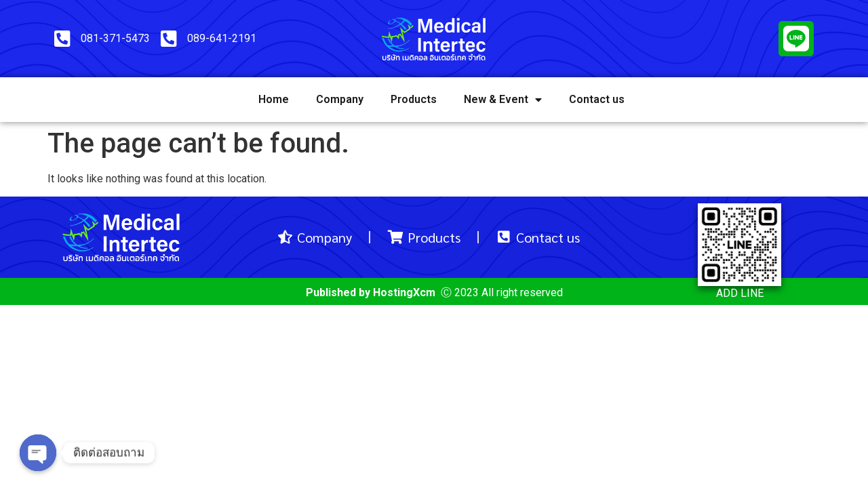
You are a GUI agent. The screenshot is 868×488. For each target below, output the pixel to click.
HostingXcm (404, 292)
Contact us (597, 99)
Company (340, 99)
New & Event (503, 100)
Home (274, 99)
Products (414, 99)
